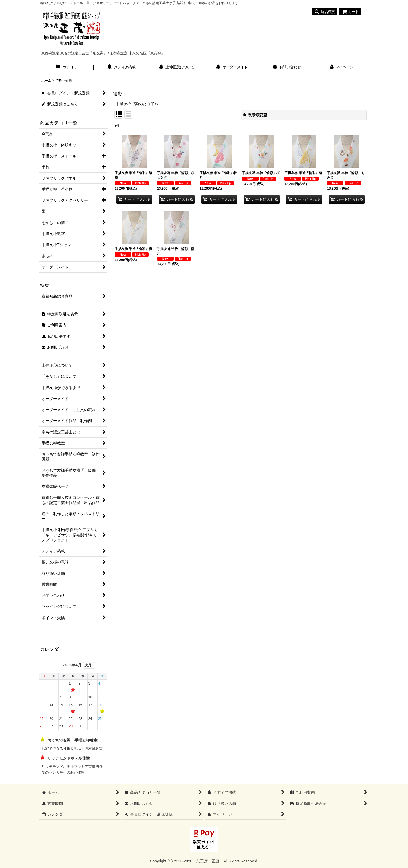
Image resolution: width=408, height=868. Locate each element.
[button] (324, 12)
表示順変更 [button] (255, 115)
